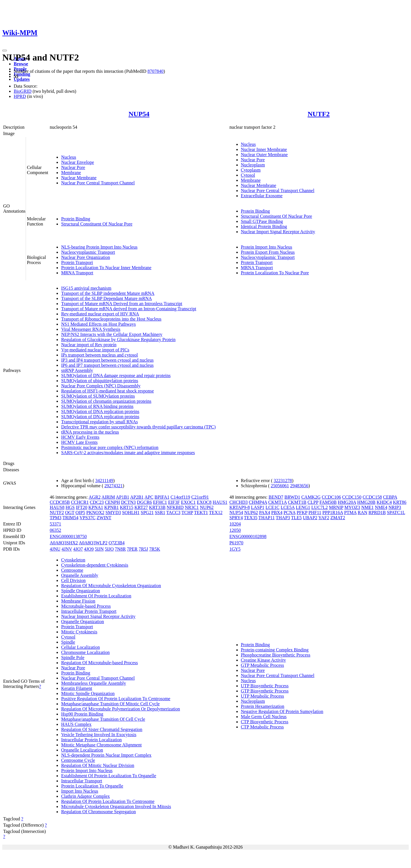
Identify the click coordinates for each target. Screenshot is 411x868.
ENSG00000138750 (68, 536)
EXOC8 (204, 502)
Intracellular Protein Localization (91, 740)
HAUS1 (220, 502)
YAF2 (324, 518)
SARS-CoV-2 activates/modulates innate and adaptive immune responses (128, 453)
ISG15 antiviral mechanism (86, 288)
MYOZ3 (352, 507)
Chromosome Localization (85, 652)
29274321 (114, 486)
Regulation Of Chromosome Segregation (98, 812)
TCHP (187, 512)
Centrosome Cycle (78, 760)
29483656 (299, 486)
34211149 (104, 481)
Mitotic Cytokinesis (79, 632)
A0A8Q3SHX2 (64, 543)
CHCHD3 (239, 502)
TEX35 (251, 518)
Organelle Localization (82, 750)
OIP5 (80, 512)
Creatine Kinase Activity (263, 660)
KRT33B (157, 507)
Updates (22, 79)
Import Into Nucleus (80, 791)
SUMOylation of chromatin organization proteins (106, 401)
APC (149, 497)
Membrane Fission (78, 601)
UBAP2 (310, 518)
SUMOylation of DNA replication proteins (100, 411)
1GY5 (235, 549)
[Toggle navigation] (5, 51)
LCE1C (272, 507)
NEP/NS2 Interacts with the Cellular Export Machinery (112, 334)
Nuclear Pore (73, 167)
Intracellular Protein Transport (89, 611)
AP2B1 (137, 497)
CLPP (313, 502)
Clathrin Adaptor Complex (85, 796)
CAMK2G (311, 497)
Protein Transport (77, 262)
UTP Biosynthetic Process (265, 686)
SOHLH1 (131, 512)
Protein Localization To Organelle (92, 786)
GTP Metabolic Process (262, 665)
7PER (132, 549)
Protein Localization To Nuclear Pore (275, 273)
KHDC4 (384, 502)
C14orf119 (181, 497)
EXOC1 (188, 502)
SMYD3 (113, 512)
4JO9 (89, 549)
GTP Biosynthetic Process (265, 691)
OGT (70, 512)
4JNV (67, 549)
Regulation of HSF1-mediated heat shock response (107, 391)
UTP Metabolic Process (262, 696)
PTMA (350, 512)
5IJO (109, 549)
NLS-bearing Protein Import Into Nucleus (99, 247)
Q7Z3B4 (116, 543)
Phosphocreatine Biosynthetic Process (276, 655)
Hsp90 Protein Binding (82, 714)
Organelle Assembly (80, 575)
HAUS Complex (76, 724)
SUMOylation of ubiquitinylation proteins (100, 381)
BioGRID (23, 91)
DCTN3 (128, 502)
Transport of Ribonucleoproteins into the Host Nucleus (111, 319)
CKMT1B (297, 502)
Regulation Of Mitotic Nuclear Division (98, 765)
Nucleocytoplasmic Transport (88, 252)
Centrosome (72, 570)
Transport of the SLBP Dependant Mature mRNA (106, 298)
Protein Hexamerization (263, 706)
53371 (55, 524)
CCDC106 (331, 497)
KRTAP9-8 (240, 507)
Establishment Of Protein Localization (96, 596)
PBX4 (277, 512)
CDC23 (97, 502)
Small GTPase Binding (262, 221)
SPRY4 (236, 518)
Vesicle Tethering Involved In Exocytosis (99, 735)
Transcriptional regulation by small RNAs (99, 422)
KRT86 (400, 502)
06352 (55, 530)
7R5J (143, 549)
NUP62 (207, 507)
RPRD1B (377, 512)
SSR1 (160, 512)
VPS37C (88, 518)
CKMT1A (278, 502)
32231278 (283, 481)
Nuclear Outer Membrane (264, 155)
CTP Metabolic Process (262, 727)
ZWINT (104, 518)
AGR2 (95, 497)
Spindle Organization (80, 591)
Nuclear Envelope (77, 162)
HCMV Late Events (79, 442)
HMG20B (366, 502)
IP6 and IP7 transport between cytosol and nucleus (107, 365)
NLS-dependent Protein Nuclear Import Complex (106, 755)
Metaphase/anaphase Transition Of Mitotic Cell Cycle (110, 704)
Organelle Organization (82, 622)
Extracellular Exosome (262, 196)
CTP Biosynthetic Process (265, 722)
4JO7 (78, 549)
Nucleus (68, 157)
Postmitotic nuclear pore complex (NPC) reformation (110, 447)
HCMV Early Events (80, 437)
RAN (362, 512)
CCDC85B (60, 502)
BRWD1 (292, 497)
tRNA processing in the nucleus (90, 432)
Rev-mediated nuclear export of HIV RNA (100, 314)
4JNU (55, 549)
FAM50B (328, 502)
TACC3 (173, 512)
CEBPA (390, 497)
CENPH (112, 502)
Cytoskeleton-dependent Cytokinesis (95, 565)
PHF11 (315, 512)
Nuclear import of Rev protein (89, 345)
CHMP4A (258, 502)
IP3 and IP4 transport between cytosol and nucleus (107, 360)
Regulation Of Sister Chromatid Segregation (102, 729)
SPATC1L (396, 512)
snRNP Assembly (77, 370)
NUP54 (139, 114)
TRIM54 (70, 518)
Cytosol (248, 175)
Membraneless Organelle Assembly (93, 683)
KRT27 (141, 507)
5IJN (99, 549)
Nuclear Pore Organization (85, 257)
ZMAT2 (338, 518)
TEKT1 (201, 512)
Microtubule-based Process (86, 606)
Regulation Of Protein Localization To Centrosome (108, 801)
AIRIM (108, 497)
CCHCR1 (80, 502)
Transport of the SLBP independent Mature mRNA (108, 293)
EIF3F (174, 502)
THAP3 (283, 518)
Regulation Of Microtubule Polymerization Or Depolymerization (120, 709)
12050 (235, 530)
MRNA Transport (77, 273)
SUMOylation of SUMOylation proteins (98, 396)
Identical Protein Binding (264, 226)
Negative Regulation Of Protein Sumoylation (282, 711)
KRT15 (127, 507)
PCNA (289, 512)
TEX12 (216, 512)
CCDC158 (372, 497)
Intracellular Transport (82, 781)
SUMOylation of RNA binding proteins (97, 406)
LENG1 (303, 507)
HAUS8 (57, 507)
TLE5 (296, 518)
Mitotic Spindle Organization (88, 693)
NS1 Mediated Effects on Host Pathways (98, 324)
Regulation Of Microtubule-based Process (99, 663)
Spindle (68, 642)
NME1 (368, 507)
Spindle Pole (73, 657)
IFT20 (82, 507)
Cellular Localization (80, 647)
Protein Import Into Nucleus (267, 247)
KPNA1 (96, 507)
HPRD (20, 96)
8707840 (156, 71)
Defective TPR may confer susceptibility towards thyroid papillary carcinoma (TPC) (138, 427)
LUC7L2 (320, 507)
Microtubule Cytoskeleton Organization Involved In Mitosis (116, 806)
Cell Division (73, 580)
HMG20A (347, 502)
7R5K (155, 549)
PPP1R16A (333, 512)
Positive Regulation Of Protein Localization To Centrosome (116, 699)
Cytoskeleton (73, 560)
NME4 (381, 507)
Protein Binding (76, 219)
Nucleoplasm (253, 165)
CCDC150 (352, 497)
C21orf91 (200, 497)
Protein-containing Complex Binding (275, 650)
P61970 (236, 543)
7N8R (120, 549)
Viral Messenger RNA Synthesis (91, 329)
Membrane (71, 173)
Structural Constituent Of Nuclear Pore (97, 224)
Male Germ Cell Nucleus (264, 717)
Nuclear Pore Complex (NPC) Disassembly (101, 386)
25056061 (280, 486)
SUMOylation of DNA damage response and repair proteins (116, 375)
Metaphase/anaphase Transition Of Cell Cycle (103, 719)
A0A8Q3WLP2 (93, 543)
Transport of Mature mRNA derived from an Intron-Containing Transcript (129, 309)
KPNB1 (111, 507)
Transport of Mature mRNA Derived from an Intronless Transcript (122, 304)
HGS (70, 507)
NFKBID (175, 507)
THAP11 (266, 518)
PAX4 (265, 512)
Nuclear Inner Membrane (264, 149)
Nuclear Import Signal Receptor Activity (278, 232)
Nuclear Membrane (79, 178)
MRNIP (336, 507)
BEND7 (276, 497)
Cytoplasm (251, 170)
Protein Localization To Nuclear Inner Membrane (106, 268)
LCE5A (288, 507)
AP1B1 (123, 497)
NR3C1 (192, 507)
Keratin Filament (77, 688)
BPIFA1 (162, 497)
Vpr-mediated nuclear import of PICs (95, 350)
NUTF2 (319, 114)
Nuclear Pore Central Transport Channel (98, 183)
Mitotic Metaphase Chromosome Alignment (101, 745)
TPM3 (56, 518)
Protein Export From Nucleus (268, 252)
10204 (235, 524)
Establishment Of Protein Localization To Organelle (109, 776)
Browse (21, 64)
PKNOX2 (95, 512)
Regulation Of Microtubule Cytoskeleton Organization (111, 586)
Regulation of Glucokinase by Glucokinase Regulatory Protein (118, 340)
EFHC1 (160, 502)
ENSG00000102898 (248, 536)
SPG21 (147, 512)
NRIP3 (395, 507)
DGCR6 (144, 502)
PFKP (302, 512)
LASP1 (258, 507)
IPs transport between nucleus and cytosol (99, 355)
